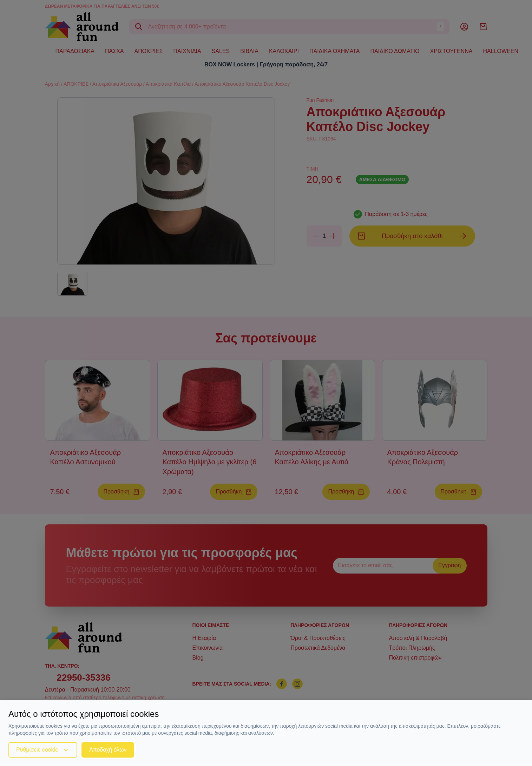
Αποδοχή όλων (108, 750)
